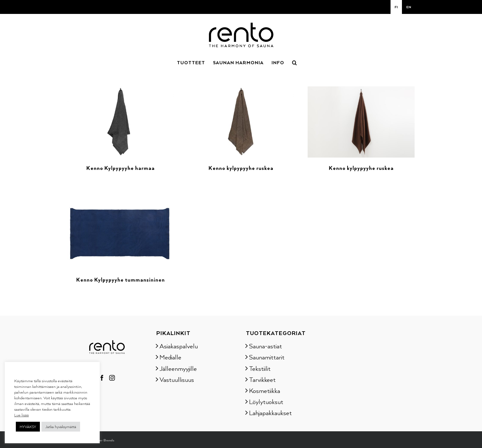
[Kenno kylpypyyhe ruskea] (241, 90)
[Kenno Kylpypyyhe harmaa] (121, 90)
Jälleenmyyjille (178, 368)
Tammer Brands (102, 440)
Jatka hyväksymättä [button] (61, 427)
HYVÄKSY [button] (28, 427)
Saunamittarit (267, 357)
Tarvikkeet (262, 379)
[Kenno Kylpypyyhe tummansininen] (121, 202)
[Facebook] (102, 378)
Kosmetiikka (265, 390)
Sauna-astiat (266, 346)
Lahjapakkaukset (270, 413)
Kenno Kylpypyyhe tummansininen (121, 280)
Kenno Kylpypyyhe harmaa (121, 168)
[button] (295, 62)
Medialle (170, 357)
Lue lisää (22, 415)
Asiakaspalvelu (179, 346)
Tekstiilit (260, 368)
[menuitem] (396, 7)
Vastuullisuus (177, 379)
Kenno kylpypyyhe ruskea (241, 168)
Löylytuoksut (266, 401)
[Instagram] (112, 378)
